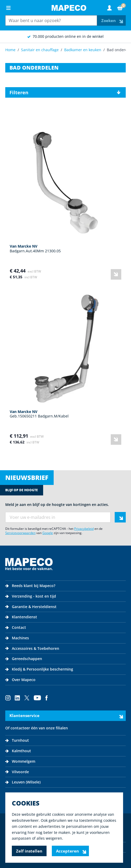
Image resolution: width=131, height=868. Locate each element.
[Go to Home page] (69, 8)
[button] (65, 92)
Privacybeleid (84, 529)
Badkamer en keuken (83, 50)
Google (48, 533)
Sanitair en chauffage (40, 50)
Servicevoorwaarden (20, 533)
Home (10, 50)
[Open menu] (8, 8)
